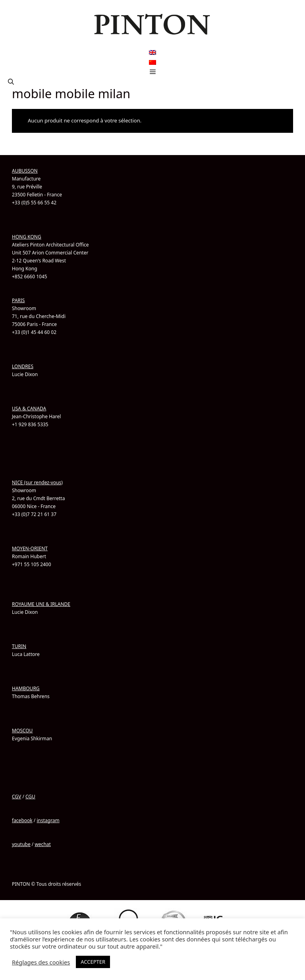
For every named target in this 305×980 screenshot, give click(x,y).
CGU (30, 797)
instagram (48, 820)
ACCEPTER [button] (93, 962)
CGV (16, 797)
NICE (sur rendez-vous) (37, 482)
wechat (42, 844)
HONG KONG (27, 237)
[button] (11, 82)
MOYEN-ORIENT (30, 548)
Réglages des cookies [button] (41, 962)
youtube (21, 844)
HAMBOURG (26, 688)
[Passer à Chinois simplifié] (152, 62)
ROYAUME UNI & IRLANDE (41, 604)
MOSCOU (22, 731)
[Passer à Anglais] (152, 53)
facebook (22, 820)
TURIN (19, 646)
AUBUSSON (25, 171)
